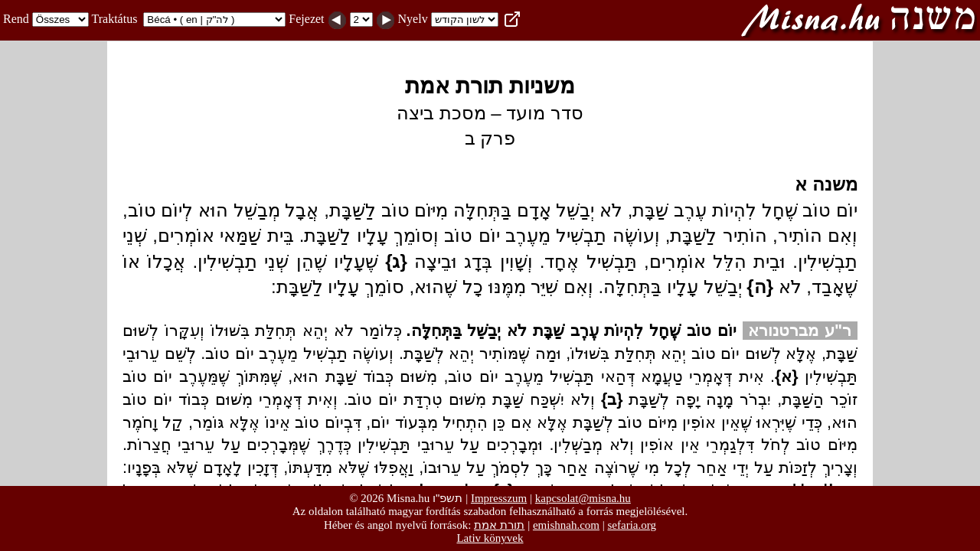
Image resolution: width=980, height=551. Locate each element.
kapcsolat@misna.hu (583, 498)
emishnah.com (566, 525)
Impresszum (499, 498)
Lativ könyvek (490, 538)
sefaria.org (632, 525)
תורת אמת (499, 525)
